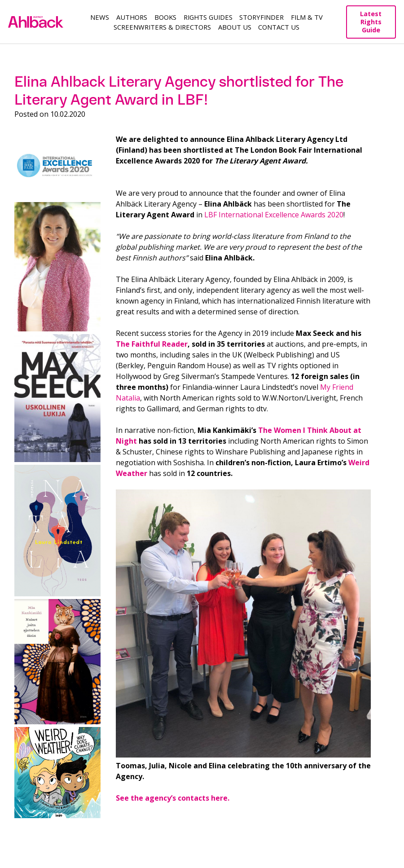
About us (235, 27)
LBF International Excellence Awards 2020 (274, 215)
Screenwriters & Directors (162, 27)
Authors (132, 17)
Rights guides (208, 17)
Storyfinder (261, 17)
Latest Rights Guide (371, 22)
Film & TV (307, 17)
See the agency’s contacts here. (173, 798)
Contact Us (279, 27)
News (100, 17)
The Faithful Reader (152, 344)
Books (165, 17)
